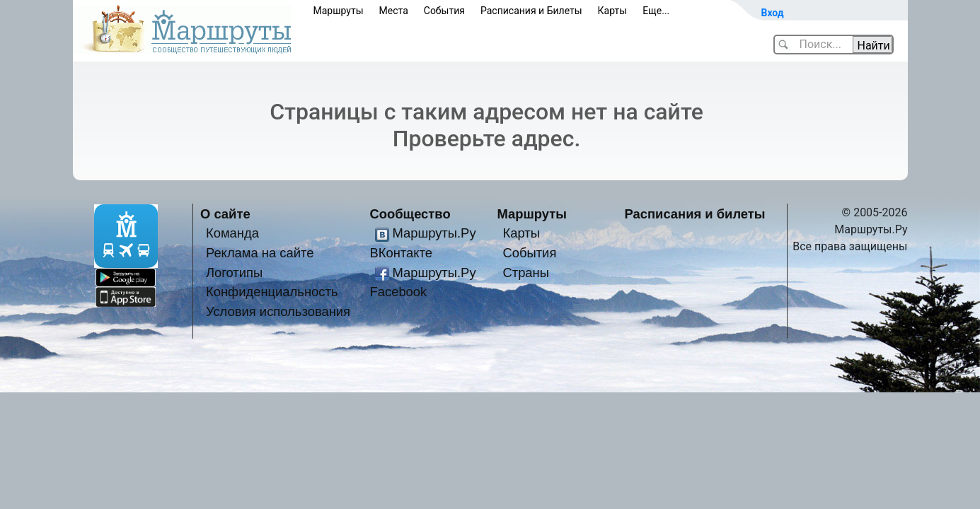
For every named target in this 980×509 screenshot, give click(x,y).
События (444, 11)
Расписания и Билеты (531, 11)
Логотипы (234, 273)
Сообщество (410, 214)
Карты (613, 11)
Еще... (656, 11)
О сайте (225, 214)
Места (394, 11)
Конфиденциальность (272, 292)
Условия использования (278, 311)
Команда (232, 233)
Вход (773, 13)
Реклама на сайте (260, 253)
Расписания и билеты (695, 214)
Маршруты (339, 11)
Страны (526, 273)
